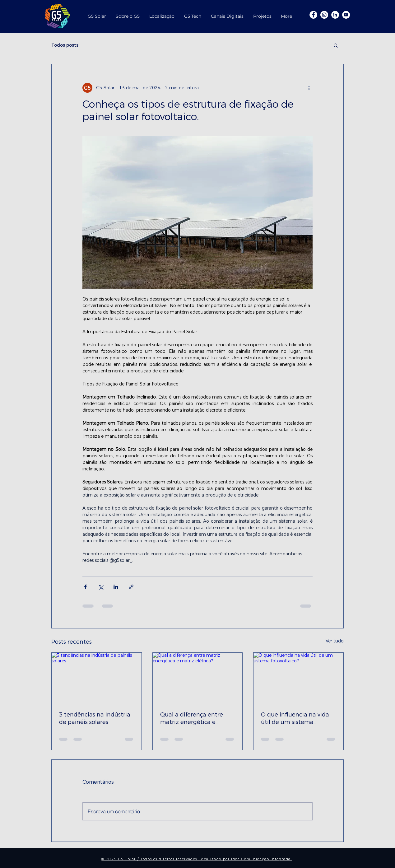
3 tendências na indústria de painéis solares (95, 718)
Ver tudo (335, 641)
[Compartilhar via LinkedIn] (116, 587)
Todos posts (65, 45)
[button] (336, 45)
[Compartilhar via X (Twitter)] (101, 587)
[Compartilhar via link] (131, 587)
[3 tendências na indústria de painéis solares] (97, 678)
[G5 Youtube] (346, 15)
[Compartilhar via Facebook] (85, 587)
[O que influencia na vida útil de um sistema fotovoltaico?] (298, 678)
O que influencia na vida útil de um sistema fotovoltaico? (295, 718)
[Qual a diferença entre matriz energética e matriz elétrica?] (198, 678)
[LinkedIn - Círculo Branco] (335, 15)
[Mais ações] (309, 88)
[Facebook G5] (313, 15)
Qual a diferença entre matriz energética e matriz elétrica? (192, 718)
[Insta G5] (324, 15)
